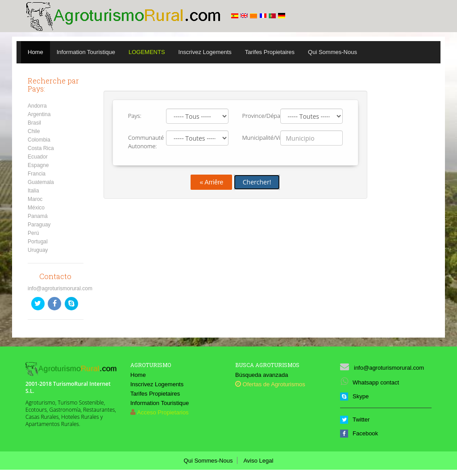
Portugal (38, 242)
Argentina (39, 114)
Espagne (38, 165)
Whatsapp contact (370, 382)
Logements (147, 52)
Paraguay (39, 225)
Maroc (35, 199)
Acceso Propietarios (163, 412)
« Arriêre (211, 182)
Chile (34, 131)
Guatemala (41, 182)
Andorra (37, 106)
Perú (33, 233)
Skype (354, 396)
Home (35, 52)
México (36, 208)
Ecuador (38, 157)
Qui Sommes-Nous (332, 52)
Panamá (38, 216)
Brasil (34, 123)
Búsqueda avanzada (262, 375)
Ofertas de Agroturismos (270, 384)
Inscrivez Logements (205, 52)
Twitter (355, 420)
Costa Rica (41, 148)
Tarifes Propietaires (270, 52)
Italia (33, 191)
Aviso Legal (258, 461)
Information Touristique (86, 52)
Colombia (39, 140)
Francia (37, 174)
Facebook (359, 433)
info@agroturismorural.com (60, 288)
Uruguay (38, 250)
